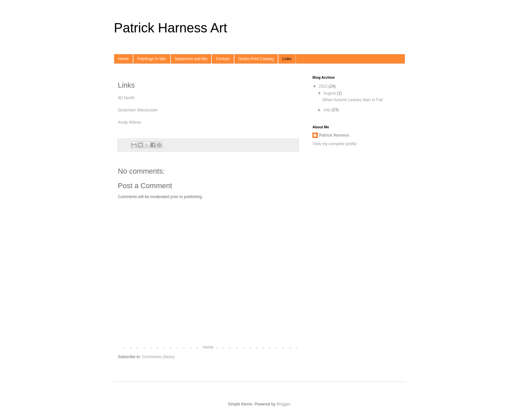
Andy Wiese (129, 122)
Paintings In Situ (152, 59)
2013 (324, 86)
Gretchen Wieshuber (138, 110)
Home (123, 59)
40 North (126, 98)
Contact (223, 59)
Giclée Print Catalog (256, 59)
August (330, 93)
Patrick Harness (334, 135)
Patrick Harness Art (170, 28)
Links (287, 59)
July (328, 110)
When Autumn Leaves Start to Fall (353, 100)
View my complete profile (334, 144)
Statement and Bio (191, 59)
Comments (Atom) (158, 357)
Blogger (283, 404)
